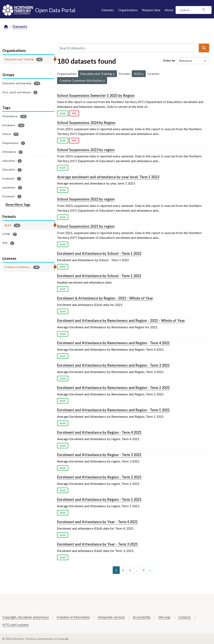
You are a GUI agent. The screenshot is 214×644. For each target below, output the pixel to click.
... (137, 570)
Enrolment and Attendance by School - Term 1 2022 (99, 253)
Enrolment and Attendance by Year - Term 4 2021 (97, 522)
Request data (151, 10)
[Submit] (204, 48)
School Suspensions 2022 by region (86, 199)
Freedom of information (73, 617)
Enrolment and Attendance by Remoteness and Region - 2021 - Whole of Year (121, 321)
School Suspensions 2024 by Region (86, 123)
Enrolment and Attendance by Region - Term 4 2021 (99, 432)
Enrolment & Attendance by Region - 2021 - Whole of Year (105, 298)
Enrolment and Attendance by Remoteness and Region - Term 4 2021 (113, 343)
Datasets (108, 10)
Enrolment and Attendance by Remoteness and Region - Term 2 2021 (113, 388)
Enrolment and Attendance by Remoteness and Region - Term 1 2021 (113, 410)
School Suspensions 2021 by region (86, 226)
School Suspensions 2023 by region (86, 150)
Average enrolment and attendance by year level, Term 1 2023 (108, 177)
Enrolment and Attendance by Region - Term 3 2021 (99, 455)
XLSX (63, 113)
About (169, 10)
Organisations (128, 10)
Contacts (184, 617)
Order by (169, 60)
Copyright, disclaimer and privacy (26, 617)
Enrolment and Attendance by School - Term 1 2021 (99, 276)
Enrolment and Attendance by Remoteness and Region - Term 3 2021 (113, 365)
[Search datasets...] (128, 48)
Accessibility (142, 617)
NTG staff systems (16, 625)
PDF (74, 113)
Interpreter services (111, 617)
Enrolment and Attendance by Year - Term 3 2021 (97, 544)
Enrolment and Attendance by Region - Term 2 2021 (99, 477)
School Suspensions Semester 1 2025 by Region (96, 95)
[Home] (6, 27)
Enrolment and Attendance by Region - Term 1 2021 (99, 499)
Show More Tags (18, 204)
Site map (164, 617)
